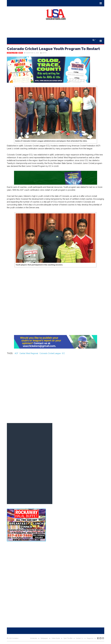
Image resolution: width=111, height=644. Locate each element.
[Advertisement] (56, 30)
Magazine (90, 638)
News (21, 53)
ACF (16, 353)
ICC (63, 353)
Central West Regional (29, 353)
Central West (12, 53)
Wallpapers (44, 638)
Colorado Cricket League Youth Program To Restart (53, 49)
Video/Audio (56, 638)
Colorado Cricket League (50, 353)
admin (44, 53)
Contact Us (80, 638)
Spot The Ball (68, 638)
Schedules (34, 638)
